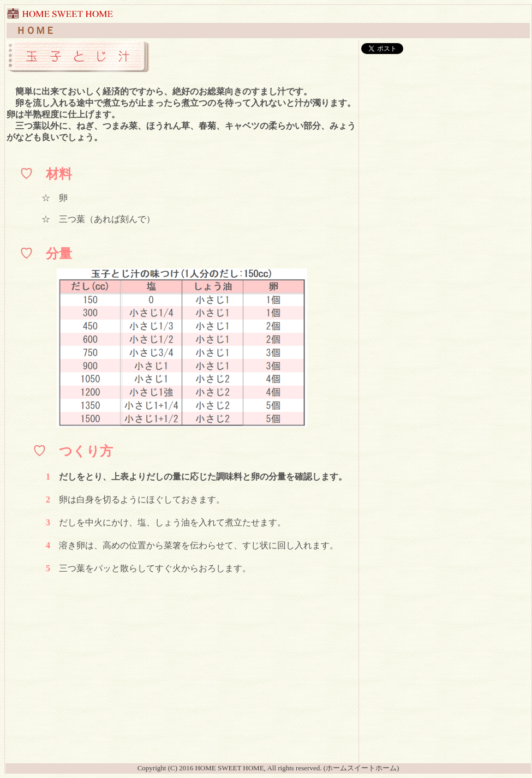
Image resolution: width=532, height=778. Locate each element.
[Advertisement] (182, 685)
